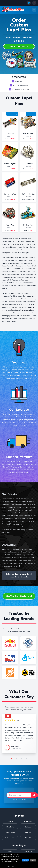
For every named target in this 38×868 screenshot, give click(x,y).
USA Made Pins (28, 194)
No (33, 860)
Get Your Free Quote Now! (19, 596)
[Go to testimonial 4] (26, 758)
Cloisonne (10, 134)
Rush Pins (10, 225)
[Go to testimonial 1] (12, 758)
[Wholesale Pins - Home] (13, 10)
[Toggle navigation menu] (34, 10)
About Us (10, 851)
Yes (25, 860)
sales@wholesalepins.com (26, 310)
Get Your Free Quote (19, 46)
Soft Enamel (28, 134)
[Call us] (34, 3)
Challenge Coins (10, 838)
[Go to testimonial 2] (17, 758)
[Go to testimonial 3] (21, 758)
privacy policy (22, 800)
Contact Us (28, 851)
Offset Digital (10, 164)
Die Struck (28, 164)
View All (28, 838)
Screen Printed (10, 194)
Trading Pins (28, 225)
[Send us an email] (29, 3)
